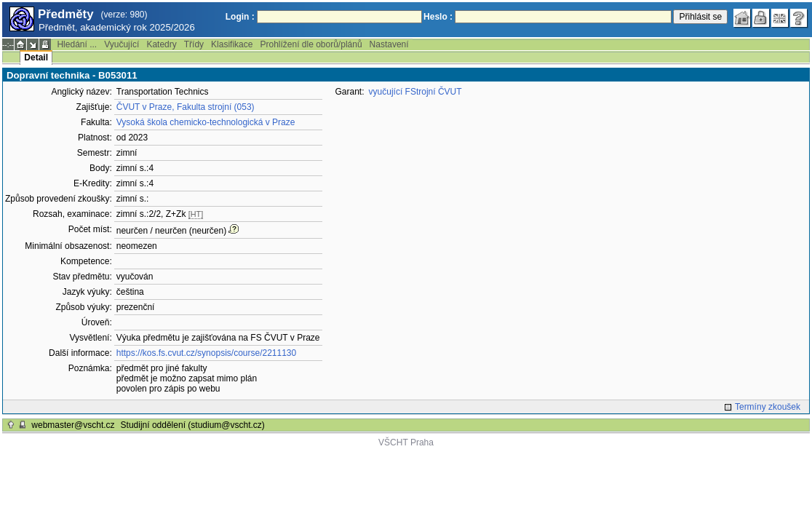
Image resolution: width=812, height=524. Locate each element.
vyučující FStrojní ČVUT (415, 92)
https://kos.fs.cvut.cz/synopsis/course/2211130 (206, 353)
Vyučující (122, 44)
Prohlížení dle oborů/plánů (311, 44)
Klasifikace (232, 44)
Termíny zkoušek (768, 407)
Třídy (194, 44)
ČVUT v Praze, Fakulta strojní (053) (186, 107)
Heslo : (438, 17)
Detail (36, 57)
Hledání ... (77, 44)
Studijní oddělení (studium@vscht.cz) (193, 425)
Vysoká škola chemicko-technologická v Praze (206, 122)
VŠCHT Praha (406, 442)
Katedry (161, 44)
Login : (240, 17)
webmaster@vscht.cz (73, 425)
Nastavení (389, 44)
